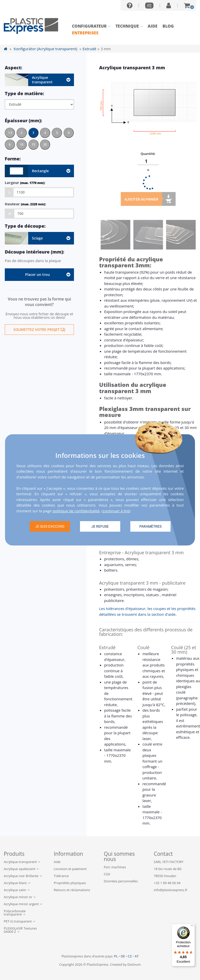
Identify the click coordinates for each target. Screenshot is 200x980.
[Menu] (192, 927)
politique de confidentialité (76, 511)
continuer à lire (116, 511)
